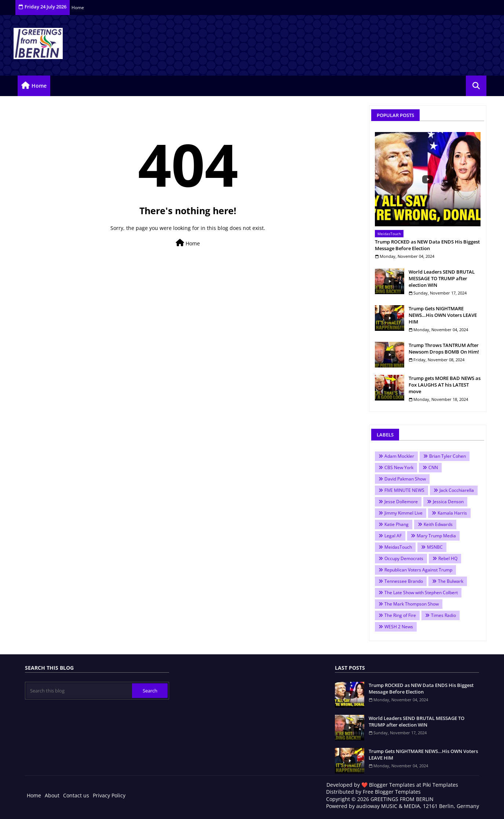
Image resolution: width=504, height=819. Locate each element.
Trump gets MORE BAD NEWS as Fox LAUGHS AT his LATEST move (445, 385)
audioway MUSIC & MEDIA (388, 806)
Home (78, 8)
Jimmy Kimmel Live (403, 513)
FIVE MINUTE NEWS (404, 490)
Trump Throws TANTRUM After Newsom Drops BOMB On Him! (444, 348)
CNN (433, 467)
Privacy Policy (109, 795)
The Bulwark (451, 581)
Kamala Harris (452, 513)
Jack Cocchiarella (457, 490)
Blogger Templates (392, 785)
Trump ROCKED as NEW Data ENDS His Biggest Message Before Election (427, 245)
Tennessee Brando (404, 581)
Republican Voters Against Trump (418, 570)
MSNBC (435, 547)
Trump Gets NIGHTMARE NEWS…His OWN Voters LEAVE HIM (443, 315)
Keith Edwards (438, 524)
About (52, 795)
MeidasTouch (398, 547)
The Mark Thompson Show (412, 604)
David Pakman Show (405, 479)
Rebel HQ (448, 558)
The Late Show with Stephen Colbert (421, 593)
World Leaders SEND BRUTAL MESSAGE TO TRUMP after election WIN (442, 278)
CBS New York (399, 467)
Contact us (76, 795)
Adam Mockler (399, 456)
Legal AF (393, 536)
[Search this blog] (79, 691)
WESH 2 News (399, 627)
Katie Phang (397, 524)
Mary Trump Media (436, 536)
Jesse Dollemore (401, 502)
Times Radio (443, 615)
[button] (476, 86)
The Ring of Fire (400, 615)
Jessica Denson (448, 502)
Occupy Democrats (404, 558)
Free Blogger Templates (392, 792)
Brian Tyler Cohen (448, 456)
